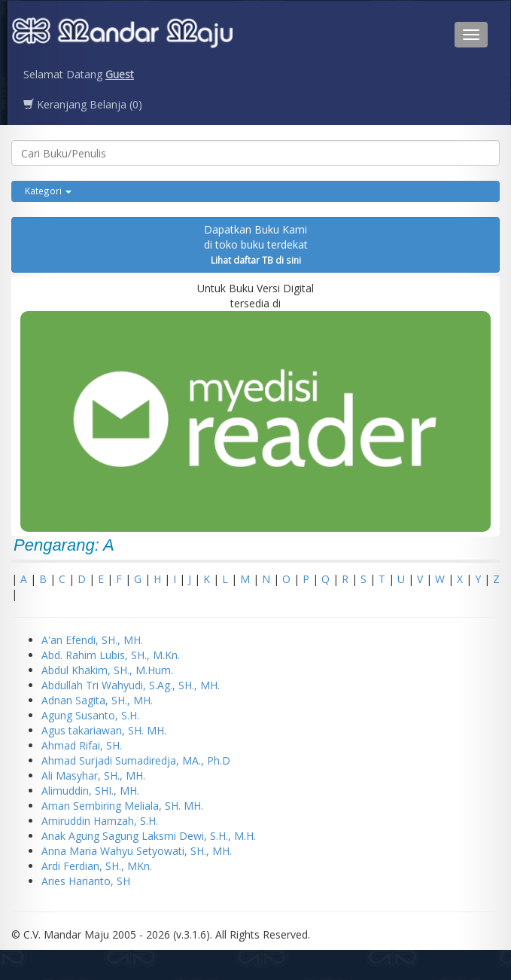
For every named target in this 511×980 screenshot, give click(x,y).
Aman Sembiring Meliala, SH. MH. (122, 806)
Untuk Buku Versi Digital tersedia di (255, 406)
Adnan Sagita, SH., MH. (97, 700)
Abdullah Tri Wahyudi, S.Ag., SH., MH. (131, 685)
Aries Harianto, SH (86, 881)
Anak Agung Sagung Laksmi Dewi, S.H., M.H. (149, 836)
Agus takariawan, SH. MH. (104, 730)
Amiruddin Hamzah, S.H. (100, 821)
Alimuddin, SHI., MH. (90, 791)
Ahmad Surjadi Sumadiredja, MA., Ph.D (136, 760)
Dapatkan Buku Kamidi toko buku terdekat (256, 244)
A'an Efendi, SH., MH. (92, 640)
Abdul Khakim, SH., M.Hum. (107, 670)
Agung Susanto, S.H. (90, 715)
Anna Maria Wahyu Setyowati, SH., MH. (137, 851)
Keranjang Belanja (83, 104)
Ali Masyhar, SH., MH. (93, 775)
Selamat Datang (79, 74)
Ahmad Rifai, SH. (82, 745)
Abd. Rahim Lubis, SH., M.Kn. (111, 655)
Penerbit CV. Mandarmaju (122, 35)
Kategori (48, 191)
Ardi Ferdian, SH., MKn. (97, 866)
